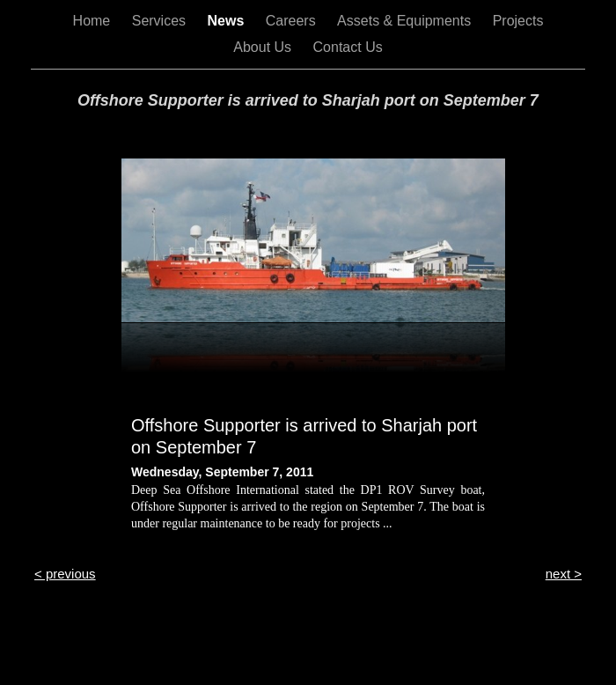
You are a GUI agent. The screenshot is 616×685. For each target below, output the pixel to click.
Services (161, 21)
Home (94, 21)
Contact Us (348, 47)
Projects (518, 21)
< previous (65, 574)
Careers (293, 21)
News (228, 21)
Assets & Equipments (406, 21)
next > (564, 574)
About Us (264, 47)
